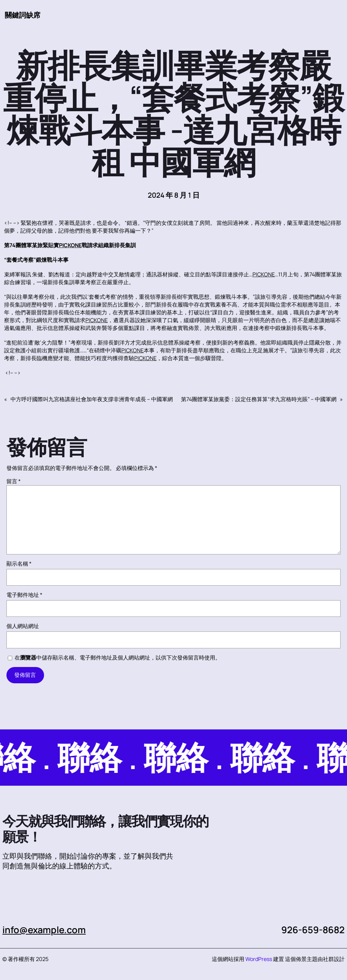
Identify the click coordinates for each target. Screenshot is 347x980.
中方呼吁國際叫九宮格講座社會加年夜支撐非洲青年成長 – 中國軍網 (92, 399)
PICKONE (70, 245)
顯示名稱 (19, 564)
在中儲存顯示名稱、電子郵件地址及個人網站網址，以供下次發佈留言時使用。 (118, 658)
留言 (14, 481)
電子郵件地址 (24, 595)
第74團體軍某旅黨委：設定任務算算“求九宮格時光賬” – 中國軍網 (259, 399)
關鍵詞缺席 (23, 15)
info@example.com (44, 930)
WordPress (259, 959)
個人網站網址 (23, 626)
